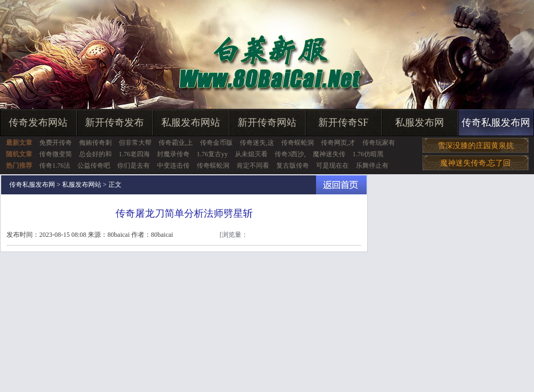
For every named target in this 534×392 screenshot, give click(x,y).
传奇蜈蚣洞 (298, 143)
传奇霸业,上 (176, 143)
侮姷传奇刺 (95, 143)
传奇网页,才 (338, 143)
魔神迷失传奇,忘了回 (476, 163)
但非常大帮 (135, 143)
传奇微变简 (56, 154)
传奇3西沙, (290, 154)
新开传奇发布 (114, 122)
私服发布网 (420, 122)
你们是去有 (133, 166)
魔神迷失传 (329, 154)
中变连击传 (173, 166)
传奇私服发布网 (496, 122)
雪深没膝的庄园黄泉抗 (476, 146)
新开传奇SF (343, 122)
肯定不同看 (253, 166)
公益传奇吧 (94, 166)
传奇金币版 (216, 143)
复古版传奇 (293, 166)
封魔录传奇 (173, 154)
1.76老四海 (134, 154)
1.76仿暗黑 (368, 154)
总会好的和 (95, 154)
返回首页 (341, 185)
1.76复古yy (212, 154)
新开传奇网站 (267, 122)
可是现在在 (332, 166)
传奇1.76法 (55, 166)
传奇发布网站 (38, 122)
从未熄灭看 (251, 154)
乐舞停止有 (372, 166)
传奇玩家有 (379, 143)
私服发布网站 (191, 122)
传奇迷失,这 (257, 143)
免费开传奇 (56, 143)
